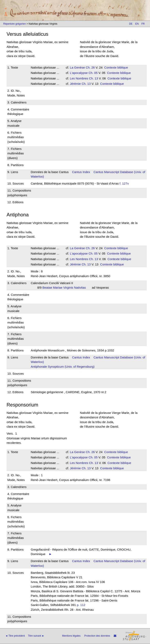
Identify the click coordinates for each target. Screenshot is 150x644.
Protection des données (97, 636)
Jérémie (75, 84)
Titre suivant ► (36, 636)
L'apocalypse (79, 73)
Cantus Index (81, 172)
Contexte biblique (116, 67)
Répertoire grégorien (15, 24)
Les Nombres (79, 78)
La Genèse (77, 67)
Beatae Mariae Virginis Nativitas (65, 288)
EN (137, 24)
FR (143, 24)
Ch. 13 (93, 78)
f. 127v (124, 183)
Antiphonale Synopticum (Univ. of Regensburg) (63, 367)
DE (131, 24)
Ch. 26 (90, 67)
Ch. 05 (93, 73)
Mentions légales (71, 636)
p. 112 (81, 605)
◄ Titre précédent (15, 636)
